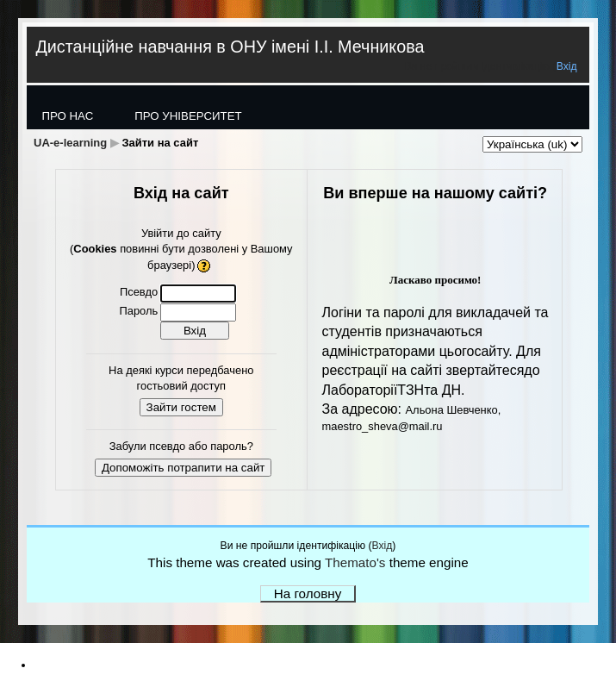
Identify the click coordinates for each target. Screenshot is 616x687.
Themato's (355, 562)
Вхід (567, 66)
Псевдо (139, 292)
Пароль (138, 311)
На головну (308, 593)
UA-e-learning (70, 143)
